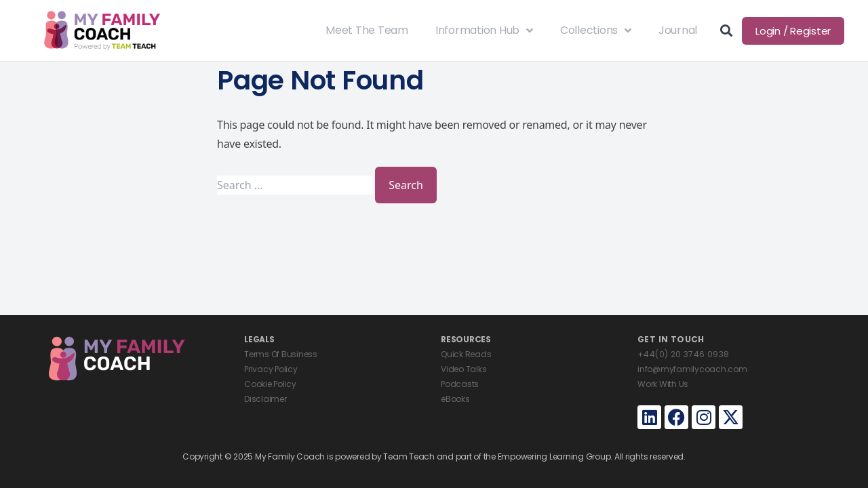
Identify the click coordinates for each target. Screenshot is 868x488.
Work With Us (663, 384)
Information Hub (484, 30)
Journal (678, 30)
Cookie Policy (270, 384)
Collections (596, 30)
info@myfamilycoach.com (692, 369)
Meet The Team (367, 30)
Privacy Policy (271, 369)
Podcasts (460, 384)
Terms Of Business (281, 354)
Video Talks (463, 369)
